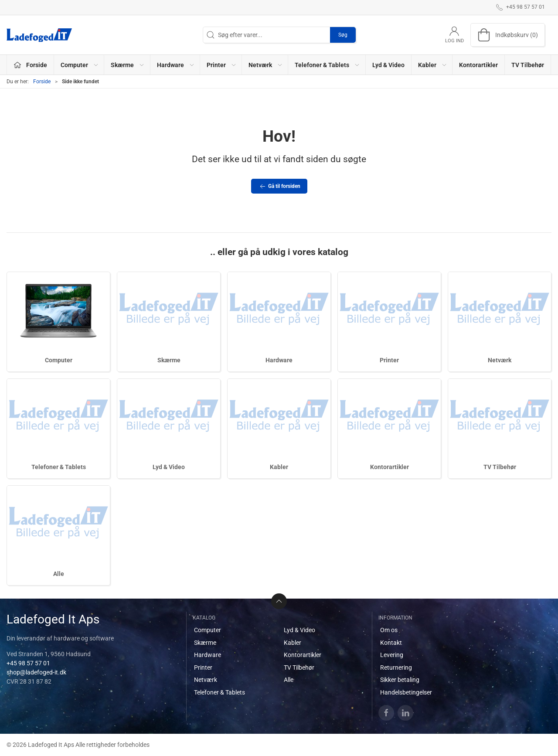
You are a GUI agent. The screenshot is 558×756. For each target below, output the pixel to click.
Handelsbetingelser (406, 692)
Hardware (279, 360)
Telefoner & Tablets (59, 467)
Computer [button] (80, 65)
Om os (389, 630)
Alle (59, 574)
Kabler (279, 467)
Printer (389, 360)
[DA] (39, 35)
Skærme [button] (128, 65)
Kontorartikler (478, 65)
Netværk (500, 360)
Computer (59, 360)
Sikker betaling (400, 680)
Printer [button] (222, 65)
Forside (42, 82)
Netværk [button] (266, 65)
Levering (392, 655)
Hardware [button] (176, 65)
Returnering (396, 667)
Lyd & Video (388, 65)
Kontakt (391, 643)
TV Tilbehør (528, 65)
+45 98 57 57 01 (28, 663)
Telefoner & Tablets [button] (327, 65)
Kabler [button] (433, 65)
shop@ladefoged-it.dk (36, 672)
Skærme (169, 360)
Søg (343, 35)
